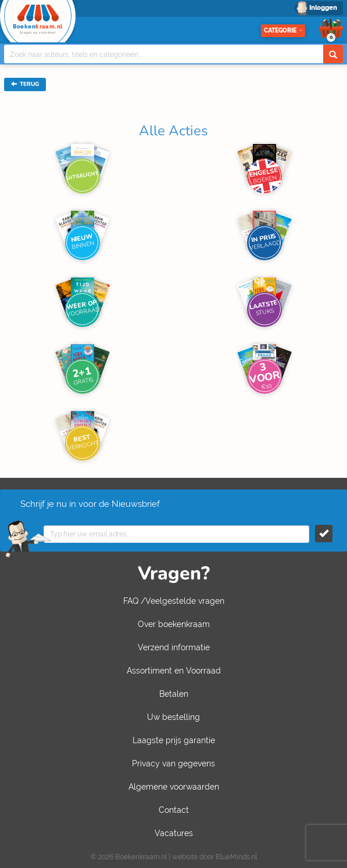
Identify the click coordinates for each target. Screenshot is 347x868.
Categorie (283, 30)
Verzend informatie (174, 647)
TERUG (25, 84)
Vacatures (174, 833)
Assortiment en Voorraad (174, 671)
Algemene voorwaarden (174, 787)
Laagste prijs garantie (174, 740)
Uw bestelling (173, 717)
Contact (174, 810)
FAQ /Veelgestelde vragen (174, 601)
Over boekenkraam (174, 624)
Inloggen (323, 8)
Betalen (174, 694)
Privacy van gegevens (173, 763)
